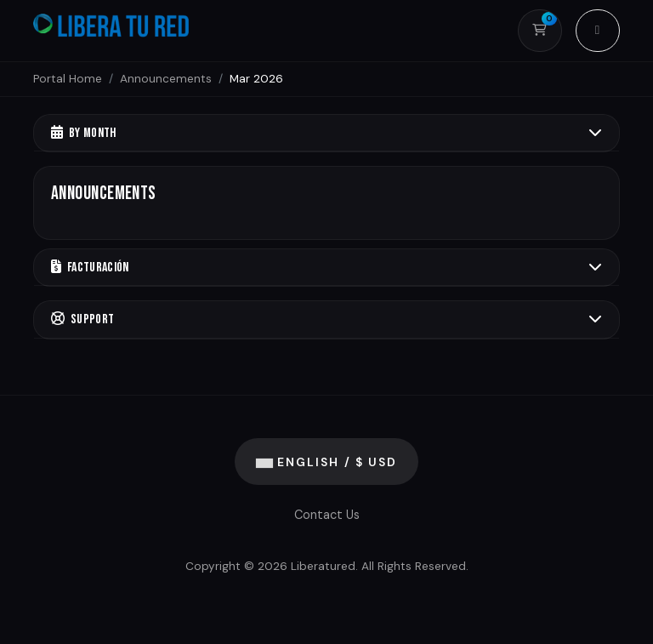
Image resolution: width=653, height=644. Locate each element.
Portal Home (68, 79)
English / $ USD (327, 462)
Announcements (166, 79)
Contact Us (327, 515)
